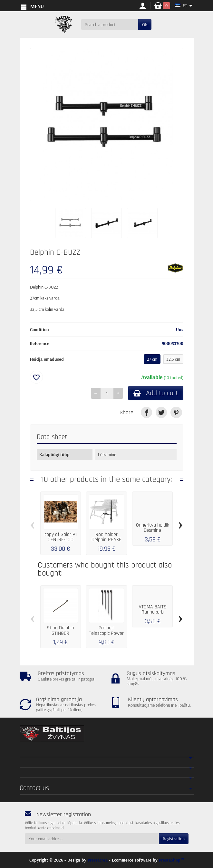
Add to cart (156, 393)
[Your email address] (92, 839)
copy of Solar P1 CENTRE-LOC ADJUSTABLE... (61, 540)
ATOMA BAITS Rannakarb (153, 610)
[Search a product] (110, 24)
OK (145, 24)
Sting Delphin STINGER (60, 630)
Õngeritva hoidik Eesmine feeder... (153, 530)
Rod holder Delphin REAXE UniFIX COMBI (106, 540)
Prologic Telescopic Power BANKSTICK (106, 633)
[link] (146, 412)
